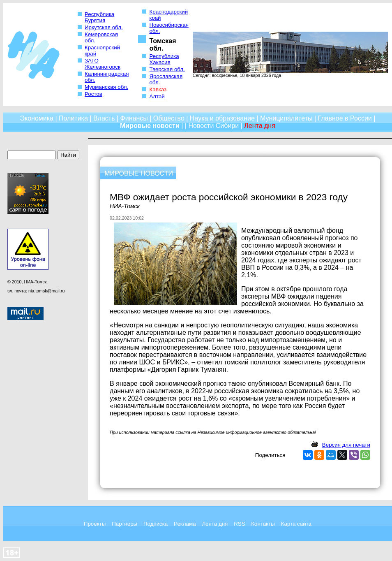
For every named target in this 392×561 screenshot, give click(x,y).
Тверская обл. (167, 69)
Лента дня (215, 524)
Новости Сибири (213, 126)
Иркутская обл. (104, 27)
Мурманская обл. (106, 87)
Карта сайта (296, 524)
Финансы (134, 118)
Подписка (156, 524)
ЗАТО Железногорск (103, 64)
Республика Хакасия (164, 59)
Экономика (37, 118)
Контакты (263, 524)
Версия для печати (346, 445)
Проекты (95, 524)
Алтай (157, 96)
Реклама (185, 524)
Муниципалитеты (286, 118)
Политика (73, 118)
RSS (239, 524)
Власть (104, 118)
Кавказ (158, 89)
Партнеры (125, 524)
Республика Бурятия (99, 17)
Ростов (93, 94)
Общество (169, 118)
